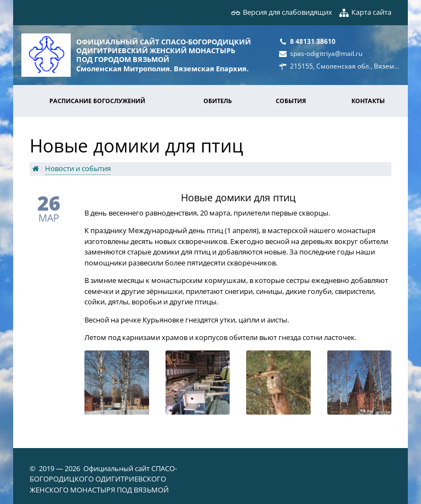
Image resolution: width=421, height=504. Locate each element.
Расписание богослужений (97, 101)
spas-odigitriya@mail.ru (326, 53)
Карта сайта (371, 12)
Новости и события (78, 168)
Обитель (218, 101)
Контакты (368, 101)
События (291, 101)
